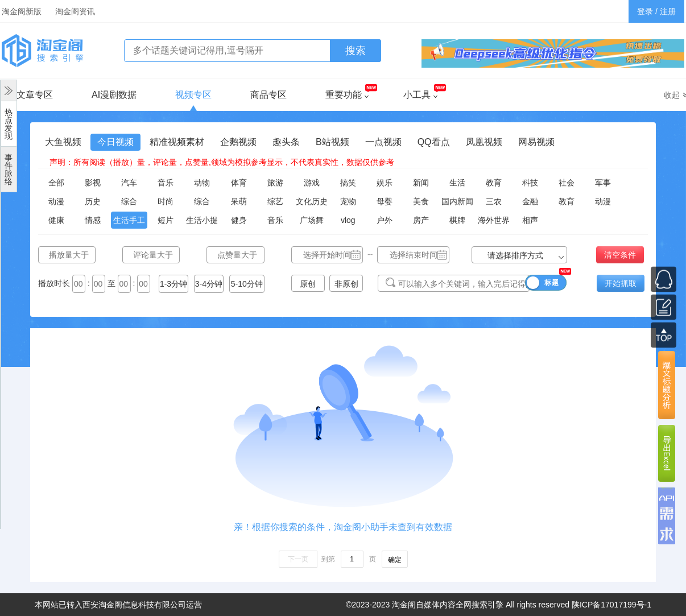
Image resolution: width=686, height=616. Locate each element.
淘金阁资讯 (75, 11)
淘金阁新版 (22, 11)
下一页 (298, 559)
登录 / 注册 (656, 11)
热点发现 (9, 124)
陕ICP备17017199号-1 (611, 605)
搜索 (356, 51)
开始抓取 (621, 283)
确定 (395, 560)
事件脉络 (9, 169)
